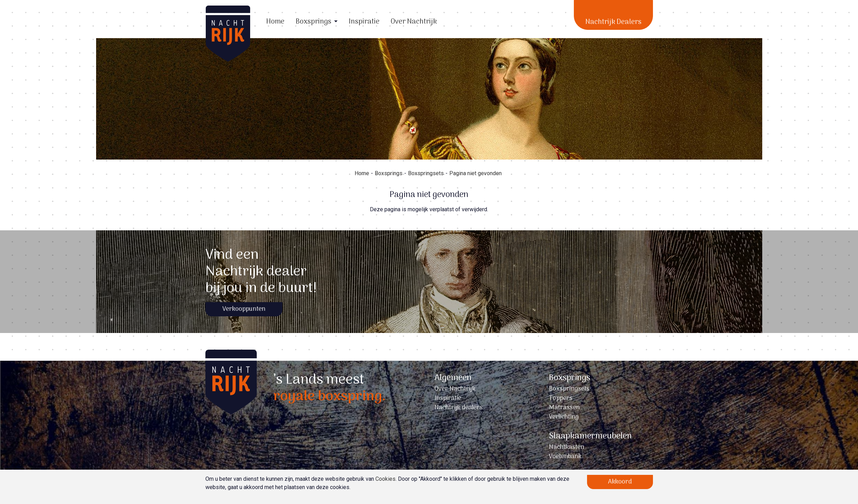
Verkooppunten (244, 309)
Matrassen (564, 408)
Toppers (561, 398)
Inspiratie (364, 22)
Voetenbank (565, 457)
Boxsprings (313, 22)
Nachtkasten (567, 447)
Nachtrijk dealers (458, 408)
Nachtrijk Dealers (613, 22)
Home (275, 22)
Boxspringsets (426, 173)
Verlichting (564, 417)
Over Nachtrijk (414, 22)
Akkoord (620, 482)
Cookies (385, 479)
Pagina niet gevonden (475, 173)
